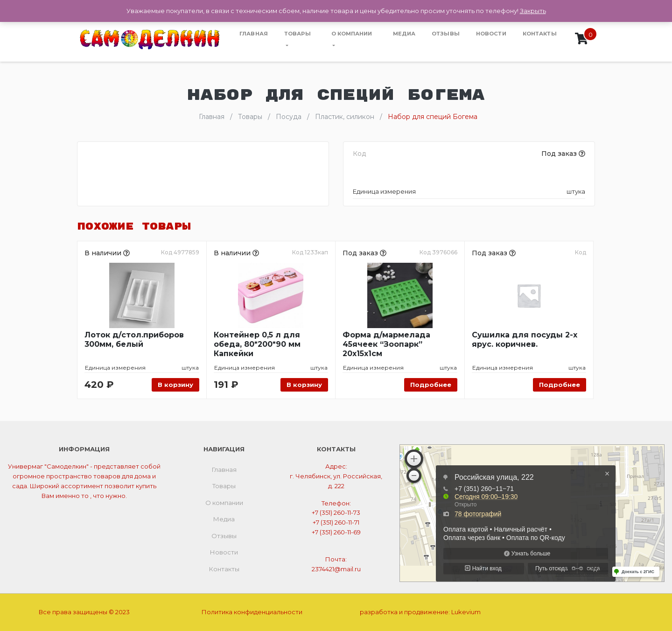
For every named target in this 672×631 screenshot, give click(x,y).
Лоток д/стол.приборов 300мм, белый (134, 340)
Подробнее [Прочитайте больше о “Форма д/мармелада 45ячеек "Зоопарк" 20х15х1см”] (431, 385)
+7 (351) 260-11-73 (336, 512)
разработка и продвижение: (420, 612)
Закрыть (533, 11)
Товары (297, 34)
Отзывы (446, 34)
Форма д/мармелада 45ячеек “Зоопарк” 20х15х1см (386, 344)
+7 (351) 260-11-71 (336, 522)
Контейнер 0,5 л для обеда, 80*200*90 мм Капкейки (257, 344)
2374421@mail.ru (336, 569)
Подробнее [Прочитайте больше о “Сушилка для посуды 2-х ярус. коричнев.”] (560, 385)
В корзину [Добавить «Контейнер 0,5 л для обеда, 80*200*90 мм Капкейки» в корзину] (304, 385)
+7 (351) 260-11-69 (336, 532)
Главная (254, 34)
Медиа (404, 34)
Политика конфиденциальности (252, 612)
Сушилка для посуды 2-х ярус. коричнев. (525, 340)
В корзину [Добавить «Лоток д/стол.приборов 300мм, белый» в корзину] (175, 385)
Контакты (540, 34)
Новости (491, 34)
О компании (352, 34)
